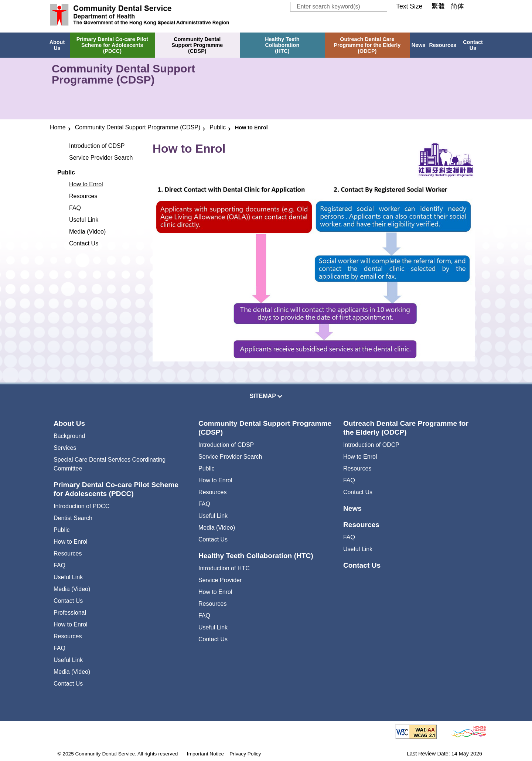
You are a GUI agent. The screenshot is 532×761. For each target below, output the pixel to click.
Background (69, 436)
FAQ (75, 208)
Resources (443, 45)
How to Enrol (86, 184)
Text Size (409, 6)
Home (58, 127)
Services (65, 448)
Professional (70, 613)
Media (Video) (87, 232)
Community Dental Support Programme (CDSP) (138, 127)
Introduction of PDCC (81, 506)
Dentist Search (73, 518)
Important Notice (205, 754)
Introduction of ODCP (371, 445)
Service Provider (220, 580)
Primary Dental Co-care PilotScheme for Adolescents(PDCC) (112, 45)
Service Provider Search (101, 158)
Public (218, 127)
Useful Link (84, 220)
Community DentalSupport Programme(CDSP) (197, 45)
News (419, 45)
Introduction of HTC (224, 568)
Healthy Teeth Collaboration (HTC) (256, 556)
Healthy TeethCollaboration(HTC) (282, 45)
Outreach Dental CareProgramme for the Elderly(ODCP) (367, 45)
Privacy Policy (245, 754)
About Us (57, 45)
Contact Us (473, 45)
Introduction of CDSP (97, 146)
